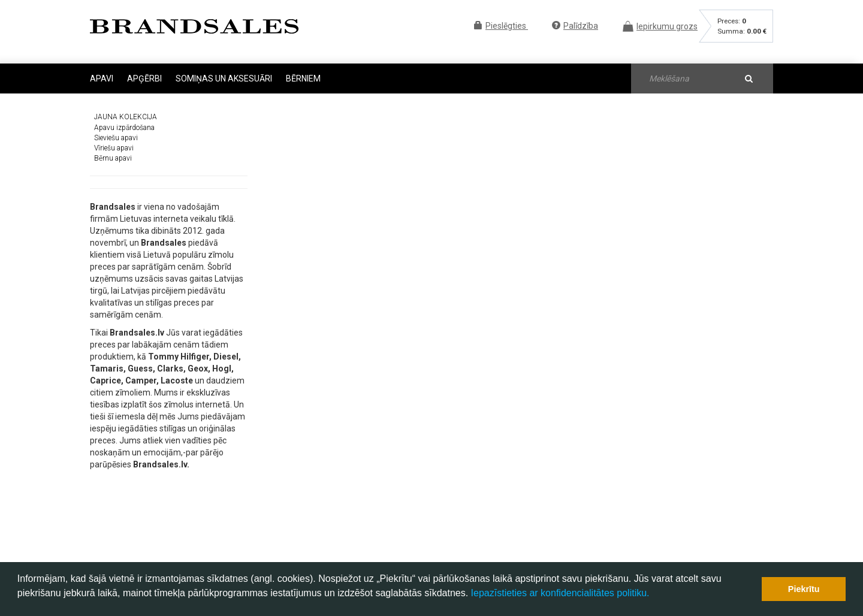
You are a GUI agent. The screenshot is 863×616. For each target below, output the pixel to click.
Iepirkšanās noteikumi (534, 509)
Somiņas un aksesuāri (225, 78)
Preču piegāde (521, 529)
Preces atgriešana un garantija (549, 519)
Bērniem (303, 78)
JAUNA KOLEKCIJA (126, 110)
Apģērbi (145, 78)
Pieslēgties (501, 26)
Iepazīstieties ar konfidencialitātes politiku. (560, 593)
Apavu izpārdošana (124, 120)
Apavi (102, 78)
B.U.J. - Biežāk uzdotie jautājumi (551, 499)
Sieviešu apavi (116, 131)
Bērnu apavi (113, 152)
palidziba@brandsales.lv (417, 535)
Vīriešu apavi (114, 141)
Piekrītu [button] (804, 589)
